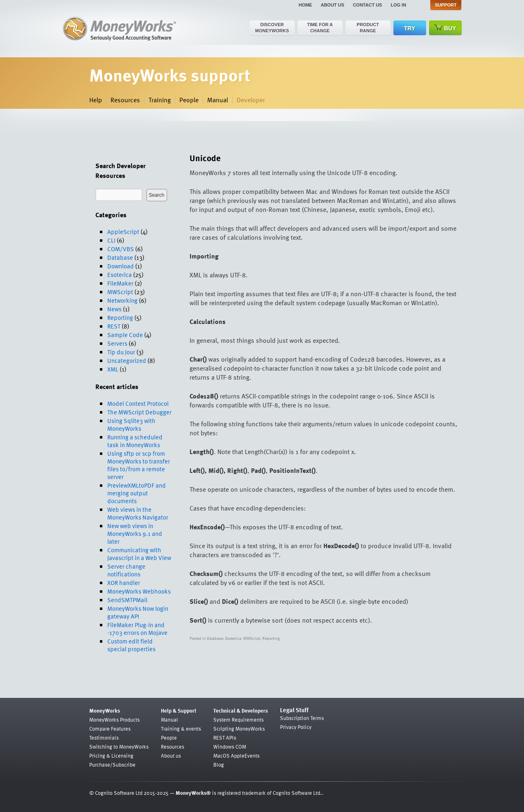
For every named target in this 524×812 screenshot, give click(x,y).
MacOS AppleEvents (236, 756)
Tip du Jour (121, 352)
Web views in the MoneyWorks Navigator (138, 513)
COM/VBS (121, 249)
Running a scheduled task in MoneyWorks (135, 441)
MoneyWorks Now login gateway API (138, 612)
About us (332, 5)
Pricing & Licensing (111, 756)
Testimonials (104, 738)
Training (160, 100)
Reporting (120, 317)
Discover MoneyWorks (272, 28)
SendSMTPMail (127, 600)
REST (114, 326)
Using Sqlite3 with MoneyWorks (131, 424)
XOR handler (124, 583)
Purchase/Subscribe (112, 765)
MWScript (120, 292)
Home (305, 5)
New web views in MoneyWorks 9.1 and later (135, 533)
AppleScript (123, 232)
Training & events (181, 729)
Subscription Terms (302, 718)
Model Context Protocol (138, 403)
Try (410, 28)
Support (446, 5)
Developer (251, 100)
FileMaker (120, 283)
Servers (117, 343)
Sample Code (125, 335)
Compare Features (110, 729)
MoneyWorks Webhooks (139, 591)
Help (96, 100)
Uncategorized (127, 360)
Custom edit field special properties (131, 645)
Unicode (205, 158)
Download (121, 266)
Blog (219, 765)
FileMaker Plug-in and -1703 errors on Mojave (137, 629)
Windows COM (230, 747)
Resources (125, 100)
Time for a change (320, 28)
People (189, 100)
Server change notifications (126, 570)
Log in (398, 5)
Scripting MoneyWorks (239, 729)
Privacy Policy (296, 727)
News (114, 309)
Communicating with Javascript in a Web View (139, 554)
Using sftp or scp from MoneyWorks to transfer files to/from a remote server (139, 465)
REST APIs (225, 738)
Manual (218, 100)
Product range (368, 28)
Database (120, 257)
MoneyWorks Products (114, 720)
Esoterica (120, 274)
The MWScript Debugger (139, 412)
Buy (445, 28)
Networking (122, 300)
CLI (111, 240)
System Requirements (238, 720)
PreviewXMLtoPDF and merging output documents (137, 493)
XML (113, 369)
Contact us (367, 5)
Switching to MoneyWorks (119, 747)
